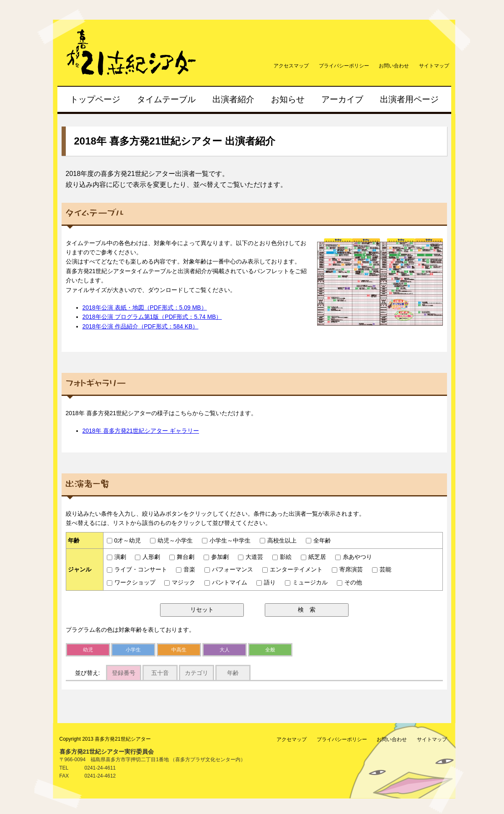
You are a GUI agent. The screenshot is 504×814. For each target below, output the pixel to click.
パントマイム (226, 582)
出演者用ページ (409, 99)
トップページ (95, 99)
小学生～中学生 (226, 540)
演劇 (116, 557)
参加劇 (216, 557)
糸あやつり (354, 557)
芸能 (382, 569)
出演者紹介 (233, 99)
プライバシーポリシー (344, 66)
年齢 (233, 673)
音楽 (186, 569)
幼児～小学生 (171, 540)
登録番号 (124, 673)
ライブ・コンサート (137, 569)
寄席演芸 (347, 569)
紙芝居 (313, 557)
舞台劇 (182, 557)
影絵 (282, 557)
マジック (180, 582)
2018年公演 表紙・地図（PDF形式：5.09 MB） (145, 308)
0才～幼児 (124, 540)
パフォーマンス (229, 569)
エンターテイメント (292, 569)
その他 (349, 582)
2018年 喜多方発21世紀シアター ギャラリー (141, 431)
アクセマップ (292, 739)
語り (266, 582)
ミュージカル (306, 582)
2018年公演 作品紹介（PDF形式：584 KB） (141, 326)
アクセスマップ (291, 66)
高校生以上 (278, 540)
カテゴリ (196, 673)
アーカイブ (342, 99)
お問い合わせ (394, 66)
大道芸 (251, 557)
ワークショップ (131, 582)
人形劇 (147, 557)
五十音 (160, 673)
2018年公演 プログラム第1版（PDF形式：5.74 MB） (152, 317)
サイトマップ (434, 66)
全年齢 (318, 540)
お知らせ (288, 99)
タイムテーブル (166, 99)
